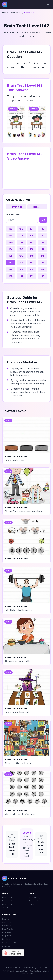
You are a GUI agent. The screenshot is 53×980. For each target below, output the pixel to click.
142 (11, 263)
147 (21, 269)
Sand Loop (7, 922)
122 (11, 229)
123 (21, 229)
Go (43, 220)
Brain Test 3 (7, 901)
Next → (37, 207)
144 (32, 263)
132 (32, 242)
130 (11, 242)
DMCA (31, 904)
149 (42, 269)
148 (32, 269)
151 (21, 276)
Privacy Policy (35, 897)
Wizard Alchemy (9, 943)
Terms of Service (36, 901)
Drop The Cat (8, 929)
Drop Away (7, 932)
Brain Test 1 (16, 13)
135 (21, 249)
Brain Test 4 (7, 904)
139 (21, 256)
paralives (6, 946)
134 (11, 249)
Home (5, 13)
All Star (5, 908)
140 (32, 256)
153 (42, 276)
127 (21, 236)
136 (32, 249)
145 (42, 263)
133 (42, 242)
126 (11, 236)
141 (42, 256)
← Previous (16, 207)
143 (21, 263)
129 (42, 236)
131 (21, 242)
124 (32, 229)
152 (32, 276)
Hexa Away (7, 926)
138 (11, 256)
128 (32, 236)
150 (11, 276)
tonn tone (6, 939)
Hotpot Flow (7, 936)
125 (42, 229)
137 (42, 249)
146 (11, 269)
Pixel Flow (7, 919)
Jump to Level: (13, 214)
